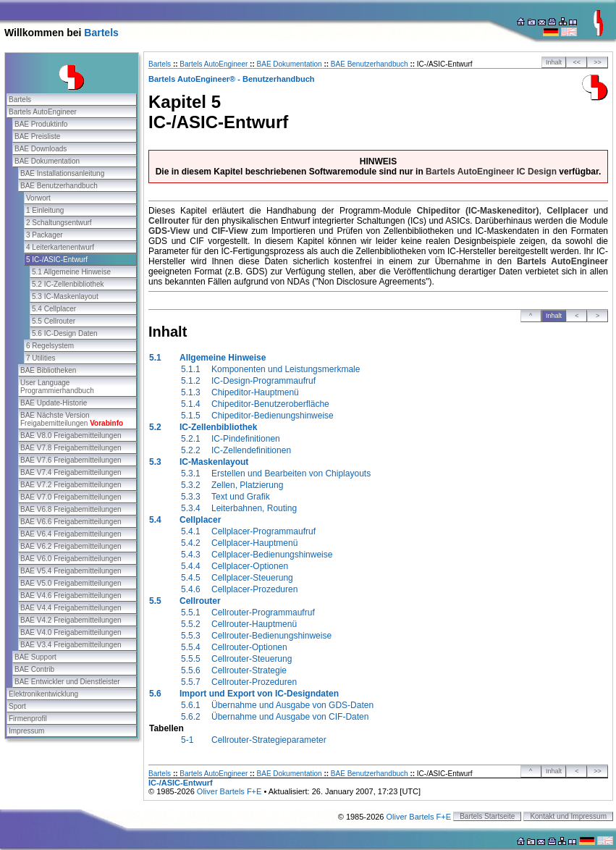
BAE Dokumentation (47, 161)
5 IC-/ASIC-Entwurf (57, 260)
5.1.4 (191, 404)
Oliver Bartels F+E (229, 791)
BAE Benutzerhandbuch (59, 186)
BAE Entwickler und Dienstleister (67, 682)
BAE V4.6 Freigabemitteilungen (71, 596)
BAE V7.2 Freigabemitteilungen (71, 485)
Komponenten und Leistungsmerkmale (286, 369)
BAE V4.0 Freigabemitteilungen (71, 632)
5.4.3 (191, 555)
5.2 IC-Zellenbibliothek (68, 284)
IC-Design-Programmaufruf (263, 381)
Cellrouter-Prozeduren (254, 682)
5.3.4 (191, 508)
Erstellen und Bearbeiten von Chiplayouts (291, 474)
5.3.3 (191, 497)
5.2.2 (191, 450)
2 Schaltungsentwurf (59, 223)
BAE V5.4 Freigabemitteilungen (71, 571)
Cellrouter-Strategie (249, 670)
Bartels (101, 33)
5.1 (155, 358)
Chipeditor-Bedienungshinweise (273, 416)
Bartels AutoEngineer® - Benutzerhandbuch (232, 79)
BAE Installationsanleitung (62, 173)
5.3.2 (191, 485)
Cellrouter (200, 601)
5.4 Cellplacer (54, 309)
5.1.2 (191, 381)
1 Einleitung (45, 210)
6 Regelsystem (50, 346)
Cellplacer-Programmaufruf (263, 531)
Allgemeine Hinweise (223, 358)
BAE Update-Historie (54, 403)
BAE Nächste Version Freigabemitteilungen (72, 419)
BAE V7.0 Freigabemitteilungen (71, 497)
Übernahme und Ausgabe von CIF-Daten (290, 717)
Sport (17, 706)
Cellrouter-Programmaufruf (263, 613)
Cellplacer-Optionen (250, 566)
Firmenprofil (28, 719)
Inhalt (554, 62)
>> (598, 62)
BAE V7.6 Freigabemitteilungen (71, 460)
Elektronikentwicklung (43, 694)
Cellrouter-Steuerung (252, 659)
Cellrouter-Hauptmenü (254, 624)
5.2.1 (191, 439)
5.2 (155, 427)
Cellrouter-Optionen (249, 647)
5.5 (155, 601)
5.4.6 (191, 589)
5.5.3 (191, 636)
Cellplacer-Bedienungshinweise (272, 555)
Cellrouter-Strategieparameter (269, 740)
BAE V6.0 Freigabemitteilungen (71, 559)
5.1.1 (191, 369)
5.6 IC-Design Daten (65, 333)
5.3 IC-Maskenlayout (65, 296)
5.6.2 (191, 717)
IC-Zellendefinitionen (251, 450)
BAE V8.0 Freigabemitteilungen (71, 435)
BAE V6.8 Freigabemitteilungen (71, 509)
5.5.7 (191, 682)
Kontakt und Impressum (568, 816)
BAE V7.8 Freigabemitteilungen (71, 448)
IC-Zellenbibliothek (218, 427)
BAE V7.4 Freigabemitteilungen (71, 472)
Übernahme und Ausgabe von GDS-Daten (292, 705)
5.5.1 (191, 613)
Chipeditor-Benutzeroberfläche (270, 404)
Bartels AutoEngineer (43, 112)
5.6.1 (191, 705)
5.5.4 (191, 647)
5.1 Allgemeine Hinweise (71, 272)
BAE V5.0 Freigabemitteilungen (71, 583)
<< (577, 62)
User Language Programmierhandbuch (57, 387)
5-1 (187, 740)
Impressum (26, 731)
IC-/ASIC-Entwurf (181, 783)
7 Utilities (41, 358)
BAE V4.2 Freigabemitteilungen (71, 620)
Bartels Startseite (487, 816)
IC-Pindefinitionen (246, 439)
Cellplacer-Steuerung (252, 578)
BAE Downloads (41, 149)
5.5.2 (191, 624)
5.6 (155, 694)
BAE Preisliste (37, 136)
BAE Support (35, 657)
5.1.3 (191, 392)
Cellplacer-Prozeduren (254, 589)
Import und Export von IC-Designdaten (259, 694)
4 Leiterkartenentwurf (60, 247)
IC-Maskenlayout (214, 462)
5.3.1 (191, 474)
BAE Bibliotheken (48, 370)
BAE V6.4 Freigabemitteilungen (71, 534)
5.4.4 (191, 566)
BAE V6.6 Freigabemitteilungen (71, 522)
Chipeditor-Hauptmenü (255, 392)
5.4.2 (191, 543)
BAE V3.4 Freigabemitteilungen (71, 645)
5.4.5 (191, 578)
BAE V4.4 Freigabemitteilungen (71, 608)
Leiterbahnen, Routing (254, 508)
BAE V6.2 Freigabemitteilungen (71, 546)
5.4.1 (191, 531)
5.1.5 (191, 416)
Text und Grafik (241, 497)
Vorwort (38, 198)
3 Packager (45, 235)
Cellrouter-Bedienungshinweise (271, 636)
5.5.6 (191, 670)
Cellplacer (200, 520)
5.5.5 (191, 659)
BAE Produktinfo (41, 124)
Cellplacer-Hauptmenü (254, 543)
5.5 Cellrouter (54, 321)
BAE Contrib (34, 669)
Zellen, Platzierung (247, 485)
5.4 (155, 520)
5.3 (155, 462)
